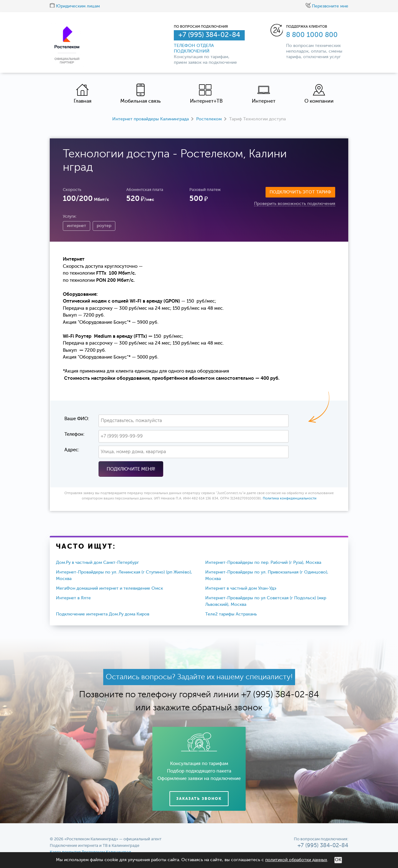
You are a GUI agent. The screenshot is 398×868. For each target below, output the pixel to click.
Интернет (264, 94)
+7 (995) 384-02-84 (209, 35)
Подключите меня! (131, 469)
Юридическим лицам (75, 6)
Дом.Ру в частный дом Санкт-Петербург (97, 563)
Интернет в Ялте (73, 598)
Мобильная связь (141, 94)
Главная (83, 94)
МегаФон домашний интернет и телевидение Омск (109, 588)
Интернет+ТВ (206, 94)
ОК (338, 860)
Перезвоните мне (327, 6)
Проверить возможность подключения (295, 204)
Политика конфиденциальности (290, 499)
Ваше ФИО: (77, 419)
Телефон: (74, 434)
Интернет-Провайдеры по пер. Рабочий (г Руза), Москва (263, 563)
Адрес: (72, 450)
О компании (319, 94)
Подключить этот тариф (300, 192)
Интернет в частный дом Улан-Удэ (241, 588)
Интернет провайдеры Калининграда (150, 119)
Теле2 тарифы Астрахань (231, 614)
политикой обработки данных (296, 860)
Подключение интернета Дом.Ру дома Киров (103, 614)
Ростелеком (209, 119)
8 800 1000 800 (312, 35)
